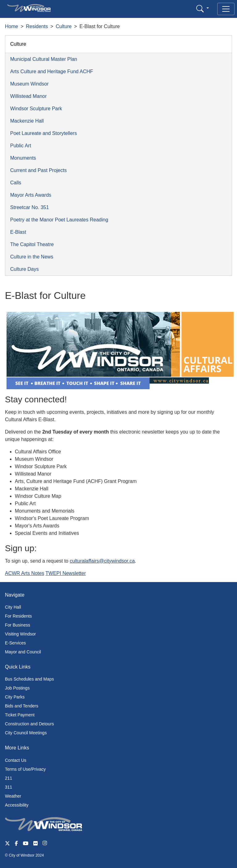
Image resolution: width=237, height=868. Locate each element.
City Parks (15, 697)
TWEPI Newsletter (66, 573)
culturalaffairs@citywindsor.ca (102, 561)
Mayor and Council (23, 652)
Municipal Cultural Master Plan (44, 59)
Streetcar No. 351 (29, 207)
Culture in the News (32, 257)
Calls (16, 183)
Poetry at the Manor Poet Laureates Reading (59, 220)
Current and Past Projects (38, 170)
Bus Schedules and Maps (29, 679)
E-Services (15, 643)
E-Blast (18, 232)
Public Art (21, 146)
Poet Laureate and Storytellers (44, 133)
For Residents (18, 616)
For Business (18, 625)
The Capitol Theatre (32, 244)
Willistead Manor (28, 96)
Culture (64, 26)
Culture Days (24, 269)
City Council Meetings (26, 733)
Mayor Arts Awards (31, 195)
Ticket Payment (20, 715)
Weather (13, 796)
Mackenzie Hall (27, 121)
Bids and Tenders (22, 706)
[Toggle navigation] (226, 9)
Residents (37, 26)
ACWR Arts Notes (25, 573)
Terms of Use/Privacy (25, 769)
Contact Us (16, 760)
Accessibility (17, 805)
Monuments (23, 158)
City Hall (13, 607)
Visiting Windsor (20, 634)
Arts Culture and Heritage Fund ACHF (52, 71)
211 (8, 778)
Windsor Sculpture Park (36, 109)
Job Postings (17, 688)
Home (12, 26)
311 (8, 787)
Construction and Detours (29, 724)
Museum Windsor (29, 84)
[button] (203, 8)
